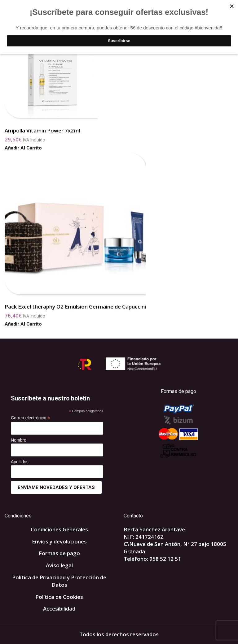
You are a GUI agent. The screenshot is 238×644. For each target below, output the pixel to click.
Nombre (19, 440)
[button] (23, 148)
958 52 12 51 (165, 559)
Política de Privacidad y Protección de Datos (59, 581)
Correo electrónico (30, 418)
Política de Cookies (59, 597)
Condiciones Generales (59, 529)
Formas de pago (59, 553)
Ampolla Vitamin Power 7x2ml (42, 130)
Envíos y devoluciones (59, 541)
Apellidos (20, 462)
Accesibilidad (59, 609)
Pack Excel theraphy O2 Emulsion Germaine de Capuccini (75, 307)
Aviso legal (59, 565)
